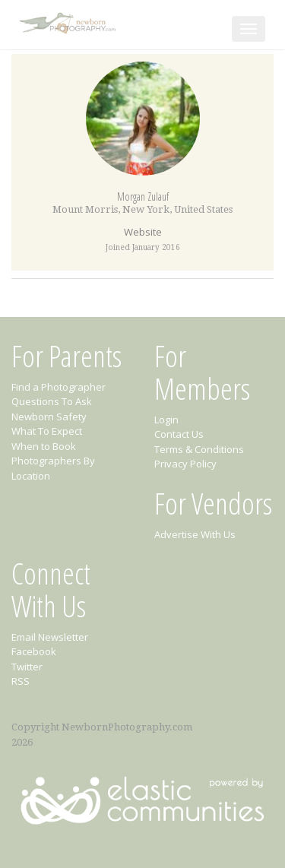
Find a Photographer (59, 387)
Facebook (34, 651)
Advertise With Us (195, 534)
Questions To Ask (52, 401)
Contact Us (179, 434)
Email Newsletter (50, 637)
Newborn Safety (49, 417)
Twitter (27, 667)
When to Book (44, 446)
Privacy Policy (185, 464)
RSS (21, 681)
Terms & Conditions (199, 449)
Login (166, 420)
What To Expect (47, 431)
